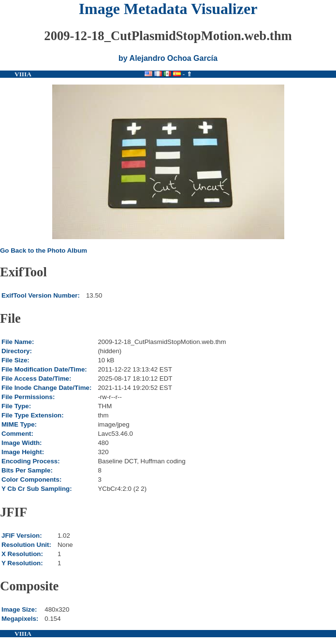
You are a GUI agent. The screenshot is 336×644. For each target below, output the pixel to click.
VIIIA (23, 74)
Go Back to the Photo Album (44, 250)
